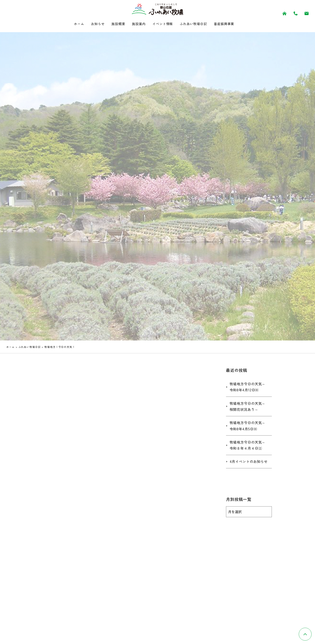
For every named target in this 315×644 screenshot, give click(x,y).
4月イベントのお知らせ (248, 466)
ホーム (72, 24)
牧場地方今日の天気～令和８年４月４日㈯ (249, 446)
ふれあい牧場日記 (197, 24)
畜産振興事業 (230, 24)
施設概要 (115, 24)
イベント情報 (163, 24)
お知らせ (93, 24)
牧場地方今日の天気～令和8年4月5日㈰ (249, 427)
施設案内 (137, 24)
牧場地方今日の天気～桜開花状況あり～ (249, 407)
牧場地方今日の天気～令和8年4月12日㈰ (249, 388)
